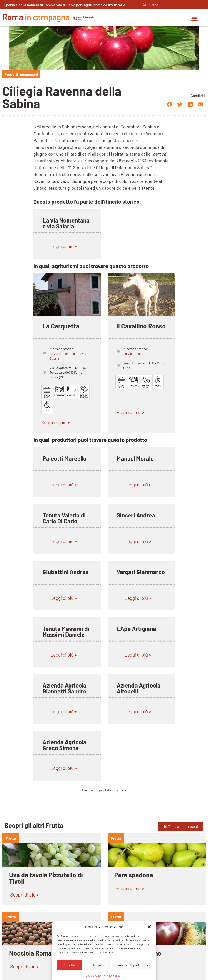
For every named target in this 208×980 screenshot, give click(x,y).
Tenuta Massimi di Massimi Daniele (66, 631)
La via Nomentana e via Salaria (66, 223)
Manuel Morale (135, 458)
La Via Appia (132, 354)
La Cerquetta (61, 326)
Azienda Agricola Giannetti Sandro (64, 688)
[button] (195, 19)
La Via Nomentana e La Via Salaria (68, 356)
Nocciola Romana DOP (40, 953)
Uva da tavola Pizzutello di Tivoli (46, 878)
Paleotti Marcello (64, 458)
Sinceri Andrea (136, 515)
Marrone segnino (138, 953)
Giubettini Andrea (66, 572)
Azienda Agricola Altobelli (139, 688)
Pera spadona (134, 875)
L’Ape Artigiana (136, 628)
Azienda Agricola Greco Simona (64, 745)
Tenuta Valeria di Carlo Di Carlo (64, 518)
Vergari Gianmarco (141, 572)
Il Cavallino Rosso (141, 326)
